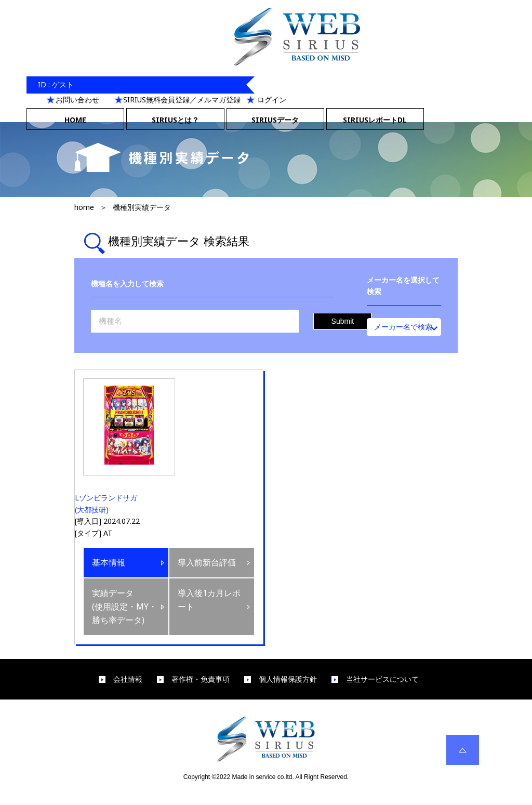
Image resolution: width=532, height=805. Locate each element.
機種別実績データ (142, 207)
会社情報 (128, 679)
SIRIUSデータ (275, 120)
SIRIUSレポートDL (375, 120)
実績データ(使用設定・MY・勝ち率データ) (124, 606)
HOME (75, 120)
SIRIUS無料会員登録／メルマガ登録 (182, 100)
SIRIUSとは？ (175, 120)
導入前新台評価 (207, 562)
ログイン (272, 100)
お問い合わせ (77, 100)
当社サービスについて (382, 679)
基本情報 (109, 562)
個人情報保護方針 (288, 679)
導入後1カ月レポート (209, 600)
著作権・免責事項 (201, 679)
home (84, 207)
